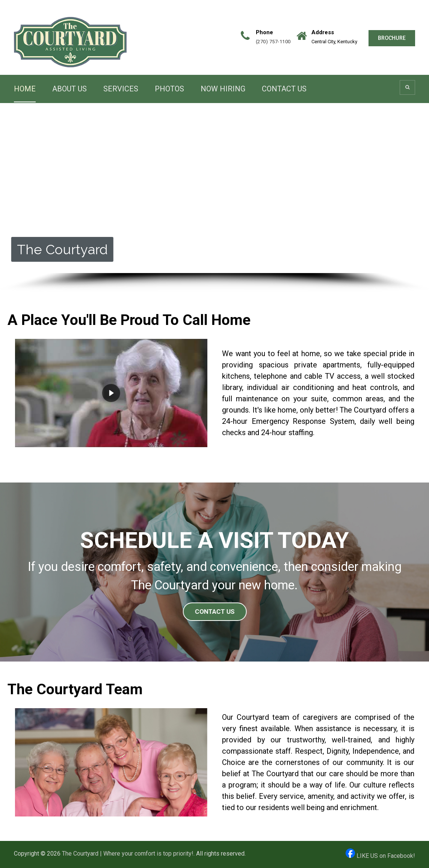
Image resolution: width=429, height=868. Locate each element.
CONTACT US (284, 89)
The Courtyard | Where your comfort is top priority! (128, 854)
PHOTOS (169, 89)
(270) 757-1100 (273, 42)
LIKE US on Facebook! (380, 856)
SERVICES (121, 89)
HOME (25, 89)
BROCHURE (392, 38)
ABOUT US (69, 89)
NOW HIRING (223, 89)
